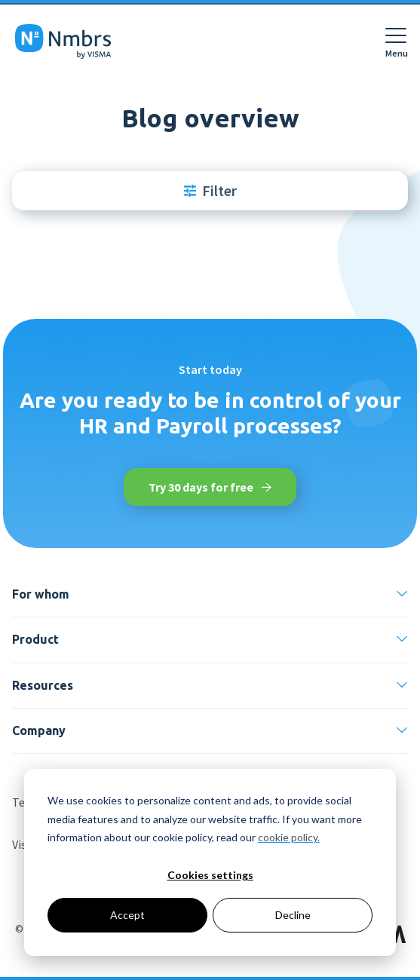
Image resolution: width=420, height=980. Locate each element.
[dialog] (210, 862)
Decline (293, 915)
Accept (127, 915)
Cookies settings (210, 875)
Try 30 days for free (210, 487)
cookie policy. (289, 837)
